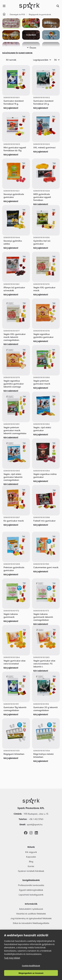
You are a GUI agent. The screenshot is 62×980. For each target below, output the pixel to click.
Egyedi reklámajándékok (31, 890)
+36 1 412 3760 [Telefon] (36, 819)
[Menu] (4, 6)
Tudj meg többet (12, 958)
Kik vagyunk (31, 852)
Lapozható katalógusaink (31, 895)
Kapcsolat (31, 857)
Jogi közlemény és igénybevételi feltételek (31, 918)
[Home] (4, 15)
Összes (31, 48)
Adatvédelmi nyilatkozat (31, 909)
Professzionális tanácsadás (31, 885)
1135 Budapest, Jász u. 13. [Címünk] (36, 814)
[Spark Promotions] (29, 6)
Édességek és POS (17, 15)
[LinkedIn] (36, 833)
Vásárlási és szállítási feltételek (31, 914)
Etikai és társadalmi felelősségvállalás (31, 923)
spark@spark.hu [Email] (35, 824)
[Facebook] (26, 833)
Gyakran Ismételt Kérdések (31, 871)
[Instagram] (31, 833)
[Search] (58, 6)
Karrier (31, 866)
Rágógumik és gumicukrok (40, 15)
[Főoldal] (31, 801)
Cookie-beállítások (31, 966)
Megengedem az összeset (31, 973)
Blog (31, 862)
